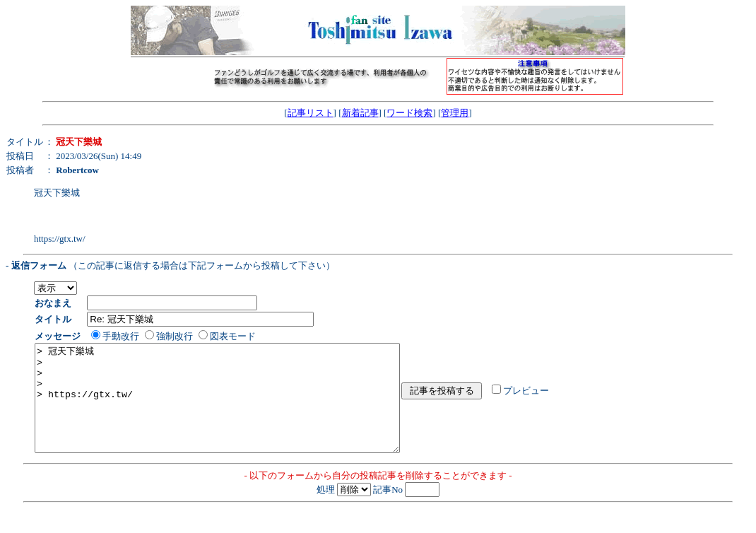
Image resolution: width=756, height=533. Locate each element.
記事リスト (311, 113)
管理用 (455, 113)
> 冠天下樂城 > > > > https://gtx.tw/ (239, 409)
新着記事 (360, 113)
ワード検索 (409, 113)
